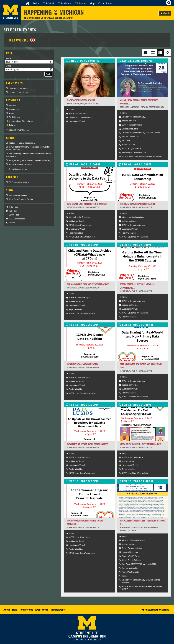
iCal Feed (12, 211)
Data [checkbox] (12, 125)
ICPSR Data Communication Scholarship (138, 204)
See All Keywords (19, 130)
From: (9, 59)
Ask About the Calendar (156, 609)
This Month (64, 3)
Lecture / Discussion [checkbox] (18, 92)
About (7, 609)
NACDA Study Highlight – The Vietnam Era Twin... (141, 444)
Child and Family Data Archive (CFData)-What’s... (89, 284)
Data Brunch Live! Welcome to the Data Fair (87, 204)
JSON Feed (13, 215)
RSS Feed (12, 207)
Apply (48, 74)
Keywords (22, 40)
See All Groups (18, 169)
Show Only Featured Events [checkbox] (21, 199)
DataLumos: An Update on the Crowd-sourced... (88, 444)
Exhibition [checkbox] (14, 117)
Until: (9, 66)
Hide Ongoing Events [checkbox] (18, 195)
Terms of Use (26, 609)
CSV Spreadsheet (15, 219)
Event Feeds (42, 609)
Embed (11, 223)
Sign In (165, 13)
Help (15, 609)
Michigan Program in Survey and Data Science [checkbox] (30, 160)
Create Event (105, 3)
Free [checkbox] (12, 105)
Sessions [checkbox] (14, 109)
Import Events (58, 609)
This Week (49, 3)
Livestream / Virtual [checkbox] (18, 88)
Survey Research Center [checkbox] (20, 164)
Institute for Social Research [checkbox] (22, 143)
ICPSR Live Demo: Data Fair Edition (82, 364)
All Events (80, 3)
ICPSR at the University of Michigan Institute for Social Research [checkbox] (28, 148)
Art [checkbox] (11, 113)
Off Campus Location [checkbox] (19, 182)
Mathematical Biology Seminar (81, 100)
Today (36, 3)
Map (92, 3)
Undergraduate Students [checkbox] (21, 121)
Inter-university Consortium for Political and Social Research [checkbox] (29, 155)
